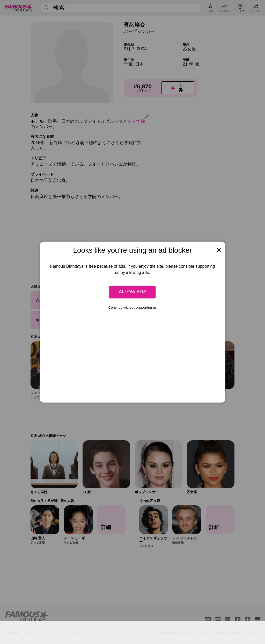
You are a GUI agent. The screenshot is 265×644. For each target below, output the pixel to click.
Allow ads (132, 292)
